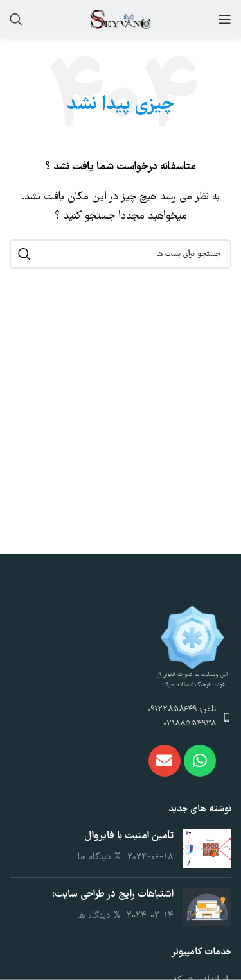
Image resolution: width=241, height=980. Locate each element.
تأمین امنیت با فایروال (129, 836)
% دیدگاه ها (100, 857)
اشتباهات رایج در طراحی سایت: (113, 895)
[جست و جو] (16, 19)
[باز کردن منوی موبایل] (225, 19)
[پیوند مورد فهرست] (121, 717)
